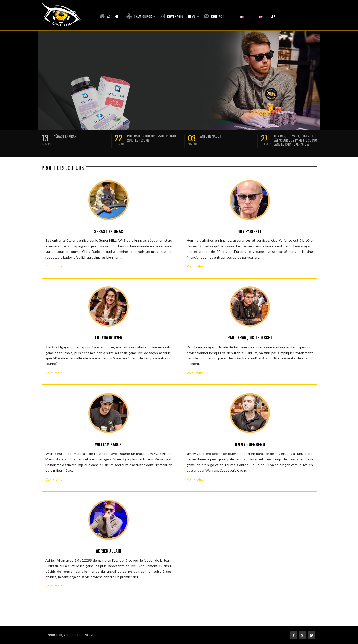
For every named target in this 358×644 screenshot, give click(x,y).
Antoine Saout (211, 136)
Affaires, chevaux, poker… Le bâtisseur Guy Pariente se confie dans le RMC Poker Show (297, 140)
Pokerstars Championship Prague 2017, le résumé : (152, 138)
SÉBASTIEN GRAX (65, 136)
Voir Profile (54, 266)
